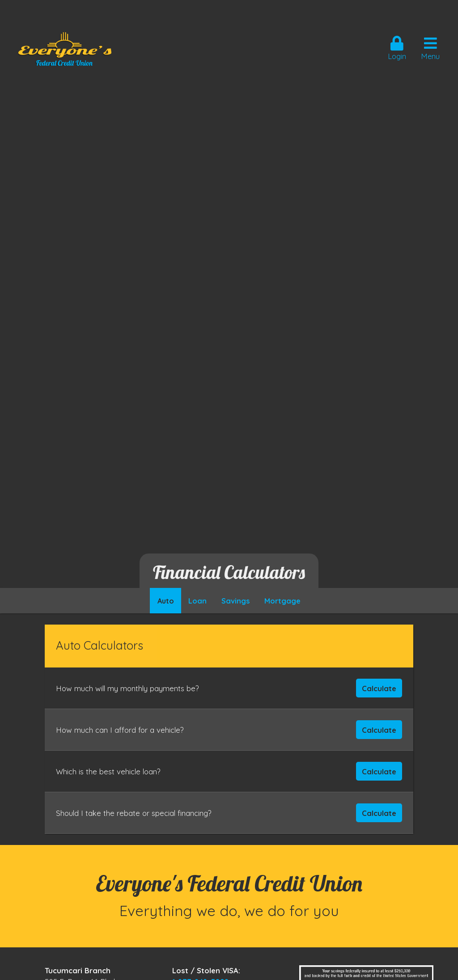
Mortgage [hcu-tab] (282, 601)
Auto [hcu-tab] (166, 601)
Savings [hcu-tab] (236, 601)
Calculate (379, 688)
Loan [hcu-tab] (197, 601)
